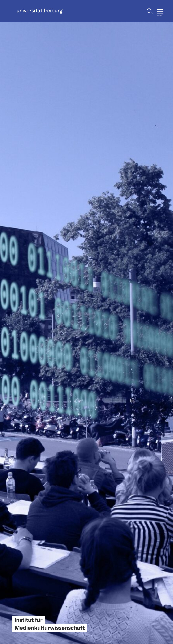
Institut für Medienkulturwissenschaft (50, 624)
